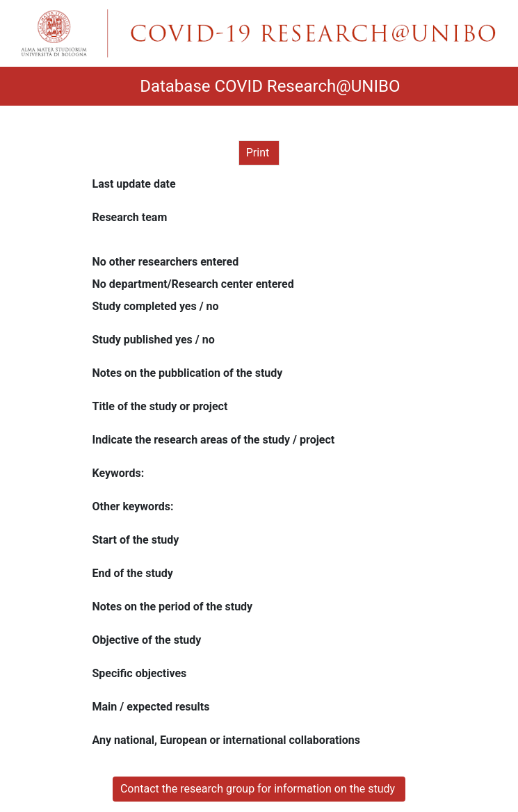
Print (259, 153)
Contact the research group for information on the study (259, 789)
